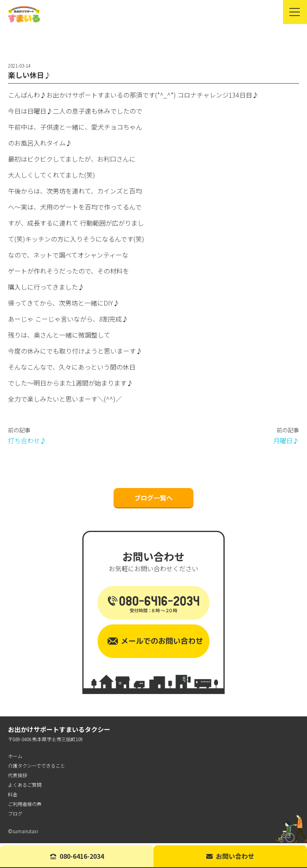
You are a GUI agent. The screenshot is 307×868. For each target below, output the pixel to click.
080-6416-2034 (77, 856)
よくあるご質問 (25, 787)
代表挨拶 (18, 777)
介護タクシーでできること (37, 767)
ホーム (15, 758)
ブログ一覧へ (153, 500)
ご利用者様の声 (25, 806)
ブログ (15, 815)
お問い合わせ (230, 856)
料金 (13, 796)
